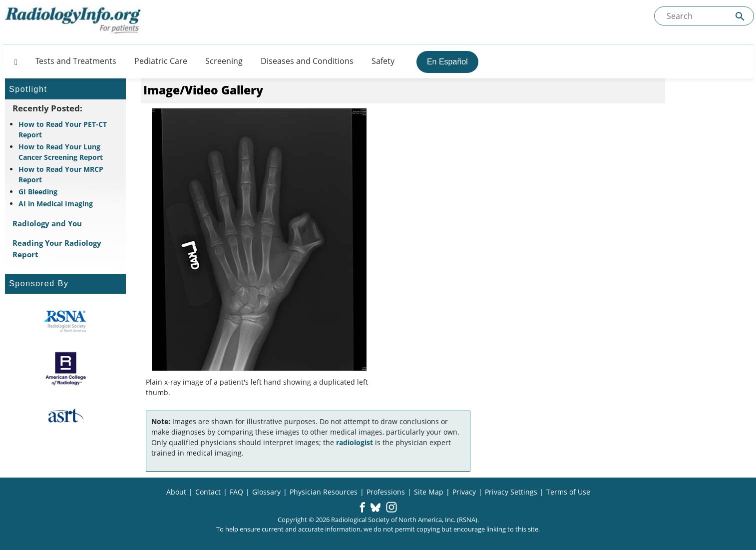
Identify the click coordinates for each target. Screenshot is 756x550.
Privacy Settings (511, 492)
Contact (208, 492)
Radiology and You (47, 223)
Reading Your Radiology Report (57, 249)
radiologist (355, 442)
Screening (224, 61)
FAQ (236, 492)
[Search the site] (704, 16)
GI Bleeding (38, 192)
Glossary (266, 492)
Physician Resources (324, 492)
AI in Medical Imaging (56, 204)
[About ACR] (66, 369)
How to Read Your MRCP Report (61, 174)
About (176, 492)
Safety (383, 61)
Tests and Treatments (76, 61)
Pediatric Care (161, 61)
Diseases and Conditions (307, 61)
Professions (386, 492)
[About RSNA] (66, 321)
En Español (447, 62)
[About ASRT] (66, 416)
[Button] (13, 61)
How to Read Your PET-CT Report (63, 129)
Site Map (429, 492)
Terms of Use (568, 492)
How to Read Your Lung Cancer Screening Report (61, 152)
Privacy (464, 492)
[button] (362, 508)
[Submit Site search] (740, 16)
